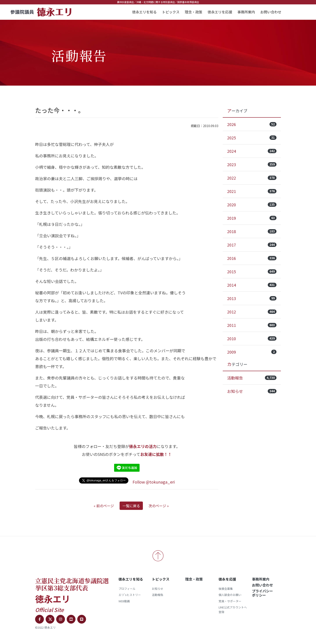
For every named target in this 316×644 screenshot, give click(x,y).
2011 (252, 325)
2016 (252, 258)
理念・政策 (194, 12)
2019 (252, 218)
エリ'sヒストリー (130, 595)
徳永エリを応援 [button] (220, 12)
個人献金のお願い (230, 595)
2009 (252, 352)
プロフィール (127, 589)
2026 (252, 124)
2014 (252, 285)
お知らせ (252, 391)
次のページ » (159, 506)
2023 (252, 164)
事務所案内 (246, 12)
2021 (252, 191)
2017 (252, 245)
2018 (252, 231)
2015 (252, 272)
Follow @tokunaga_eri (154, 482)
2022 (252, 178)
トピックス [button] (171, 12)
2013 (252, 298)
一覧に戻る (131, 506)
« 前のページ (104, 506)
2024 (252, 151)
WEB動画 (124, 601)
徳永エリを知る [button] (144, 12)
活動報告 (252, 378)
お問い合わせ (271, 12)
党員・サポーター (230, 601)
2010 (252, 338)
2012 (252, 312)
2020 (252, 205)
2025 (252, 138)
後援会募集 (226, 589)
